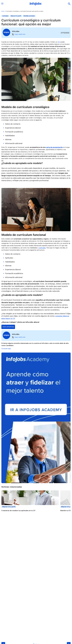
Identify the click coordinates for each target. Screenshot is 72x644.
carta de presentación (54, 147)
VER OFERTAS (8, 327)
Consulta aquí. (6, 349)
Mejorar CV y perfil (16, 16)
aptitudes (42, 248)
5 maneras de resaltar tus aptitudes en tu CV (18, 511)
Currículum (5, 16)
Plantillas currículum (29, 16)
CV (59, 42)
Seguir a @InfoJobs (19, 34)
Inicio (3, 11)
